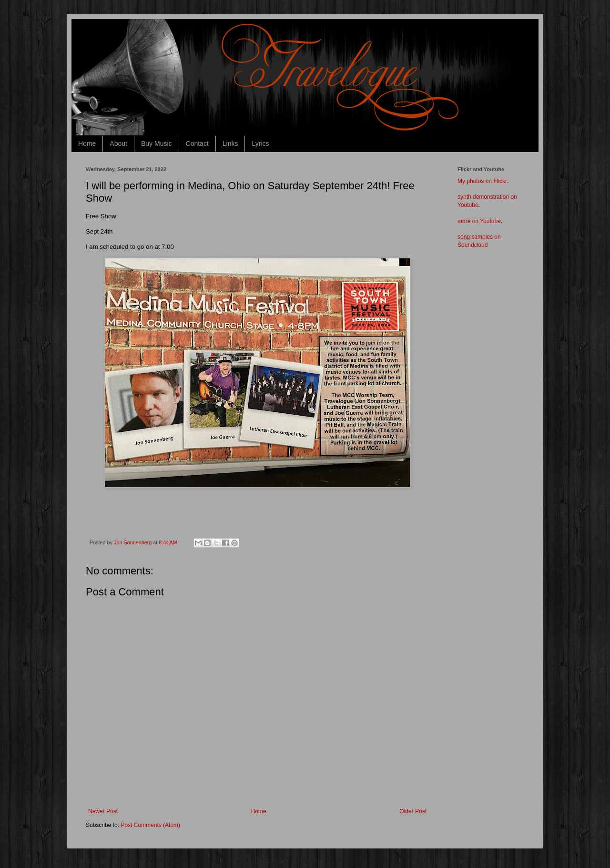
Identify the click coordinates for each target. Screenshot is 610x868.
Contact (197, 143)
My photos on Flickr (482, 181)
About (118, 143)
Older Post (413, 811)
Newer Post (103, 811)
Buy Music (157, 143)
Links (230, 143)
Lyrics (260, 143)
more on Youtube (479, 221)
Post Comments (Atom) (150, 825)
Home (87, 143)
